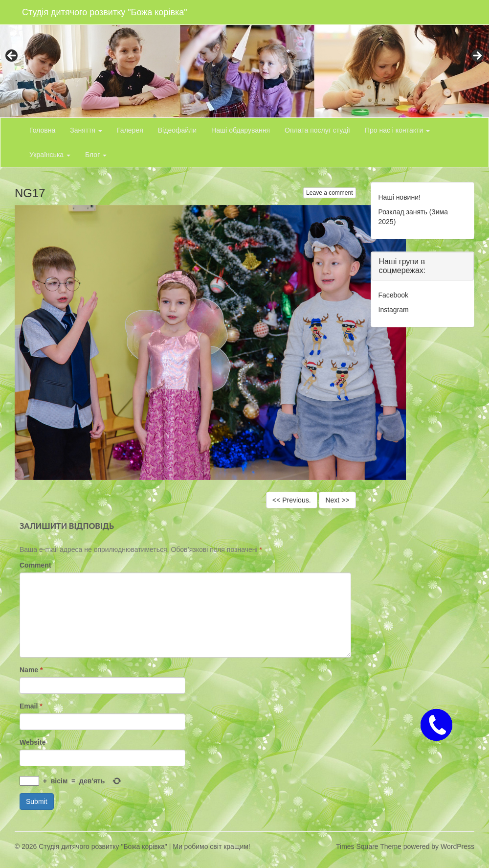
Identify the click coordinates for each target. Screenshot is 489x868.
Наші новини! (400, 197)
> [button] (477, 56)
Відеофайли (177, 130)
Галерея (130, 130)
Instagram (394, 310)
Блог (96, 155)
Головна (42, 130)
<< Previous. (292, 500)
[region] (244, 59)
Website (33, 742)
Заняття (86, 130)
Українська (50, 155)
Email (31, 706)
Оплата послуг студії (317, 130)
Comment (35, 565)
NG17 (30, 193)
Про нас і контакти (397, 130)
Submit (37, 801)
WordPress (457, 846)
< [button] (12, 56)
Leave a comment (329, 193)
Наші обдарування (241, 130)
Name (31, 670)
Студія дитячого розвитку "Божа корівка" (105, 12)
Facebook (393, 295)
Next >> (337, 500)
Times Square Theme (369, 846)
